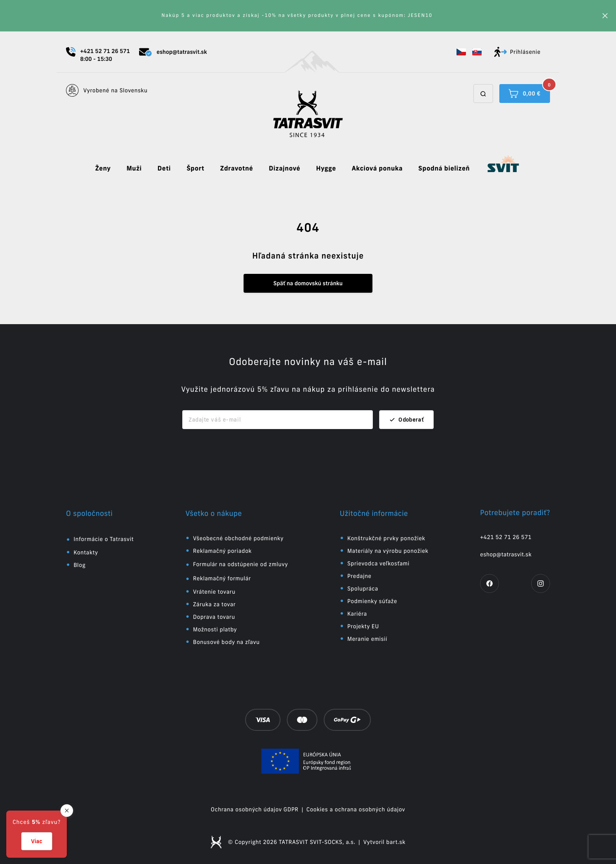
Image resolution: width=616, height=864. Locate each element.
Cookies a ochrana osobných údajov (356, 809)
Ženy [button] (103, 169)
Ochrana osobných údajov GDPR (255, 809)
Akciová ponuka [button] (377, 169)
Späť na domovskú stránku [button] (308, 283)
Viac (37, 841)
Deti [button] (164, 169)
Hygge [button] (326, 169)
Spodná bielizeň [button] (444, 169)
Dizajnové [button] (284, 169)
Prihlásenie (517, 52)
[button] (461, 52)
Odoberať (406, 420)
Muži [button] (134, 169)
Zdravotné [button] (236, 169)
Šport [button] (195, 169)
